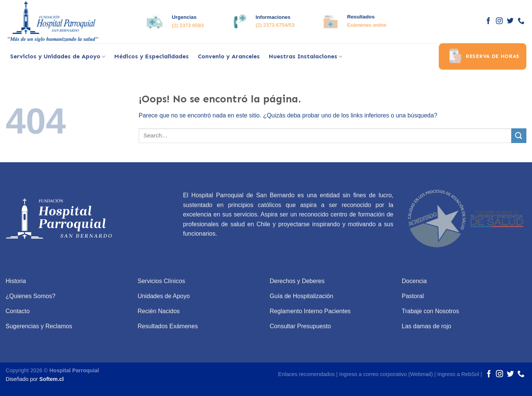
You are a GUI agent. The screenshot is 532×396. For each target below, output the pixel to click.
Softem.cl (52, 379)
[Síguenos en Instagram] (499, 21)
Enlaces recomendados (306, 374)
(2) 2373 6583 (188, 25)
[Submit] (519, 136)
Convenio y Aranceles (229, 56)
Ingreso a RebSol (458, 374)
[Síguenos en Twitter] (510, 21)
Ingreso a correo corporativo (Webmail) (386, 374)
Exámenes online (367, 25)
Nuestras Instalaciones (305, 56)
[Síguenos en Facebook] (488, 21)
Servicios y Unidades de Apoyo (58, 56)
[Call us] (521, 21)
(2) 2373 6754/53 (275, 25)
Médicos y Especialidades (152, 56)
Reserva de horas (483, 56)
